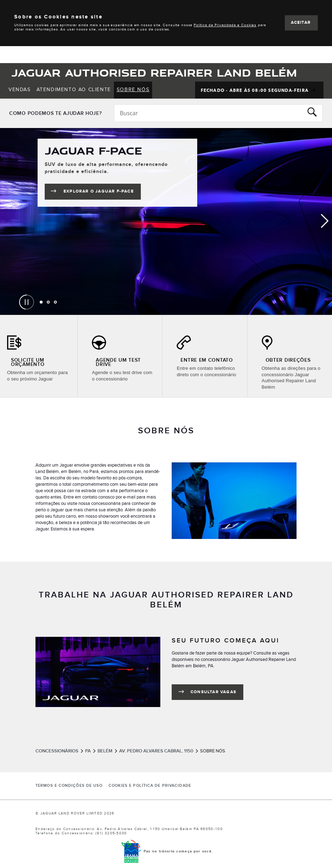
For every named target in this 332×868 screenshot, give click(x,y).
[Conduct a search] (209, 113)
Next (325, 221)
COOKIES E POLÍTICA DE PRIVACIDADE (150, 786)
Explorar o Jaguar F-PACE (102, 193)
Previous (7, 221)
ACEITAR (301, 23)
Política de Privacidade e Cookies (225, 25)
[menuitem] (20, 90)
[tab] (41, 302)
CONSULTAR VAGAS (213, 692)
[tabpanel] (166, 221)
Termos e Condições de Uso (69, 786)
